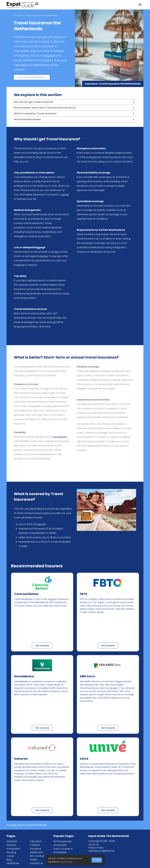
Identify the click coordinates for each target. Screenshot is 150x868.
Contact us (36, 863)
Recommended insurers (32, 77)
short (88, 698)
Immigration (13, 849)
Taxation (35, 845)
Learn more (67, 862)
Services (11, 845)
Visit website (42, 646)
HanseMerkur (60, 437)
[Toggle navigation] (140, 5)
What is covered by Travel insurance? (35, 114)
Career (10, 856)
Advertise (12, 841)
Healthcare (13, 863)
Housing (11, 852)
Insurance (19, 15)
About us (94, 844)
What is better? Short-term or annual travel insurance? (45, 108)
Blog (9, 860)
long (131, 694)
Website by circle (101, 851)
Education (36, 841)
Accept (97, 860)
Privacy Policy (96, 848)
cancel (65, 195)
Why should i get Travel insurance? (34, 102)
